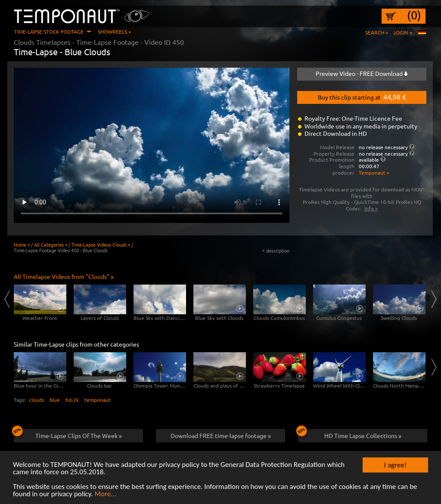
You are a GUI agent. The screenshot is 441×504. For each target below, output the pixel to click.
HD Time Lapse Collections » (350, 434)
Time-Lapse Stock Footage (49, 31)
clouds (36, 400)
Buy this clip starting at (362, 97)
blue (55, 400)
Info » (371, 208)
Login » (403, 32)
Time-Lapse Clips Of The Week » (68, 434)
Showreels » (114, 31)
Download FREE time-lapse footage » (221, 435)
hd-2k (72, 400)
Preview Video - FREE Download (362, 73)
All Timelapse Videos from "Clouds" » (64, 276)
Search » (377, 32)
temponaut (98, 400)
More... (105, 495)
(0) (414, 15)
